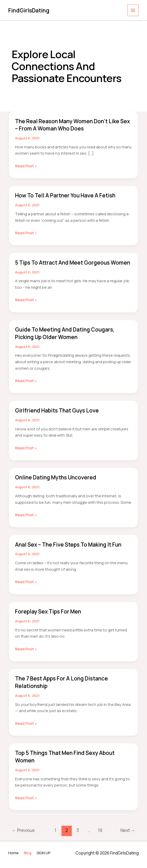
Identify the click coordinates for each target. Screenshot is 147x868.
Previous (23, 835)
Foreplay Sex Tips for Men (50, 617)
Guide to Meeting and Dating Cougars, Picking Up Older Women (68, 340)
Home (14, 852)
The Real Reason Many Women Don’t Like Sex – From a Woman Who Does (71, 125)
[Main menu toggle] (133, 10)
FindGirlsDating (30, 10)
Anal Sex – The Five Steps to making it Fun (72, 550)
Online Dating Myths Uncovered (59, 484)
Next (128, 835)
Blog (28, 852)
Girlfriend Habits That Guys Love (60, 417)
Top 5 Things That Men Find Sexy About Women (69, 762)
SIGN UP (44, 852)
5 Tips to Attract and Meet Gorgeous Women (65, 266)
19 (100, 835)
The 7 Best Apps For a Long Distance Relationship (64, 688)
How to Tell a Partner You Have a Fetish (68, 195)
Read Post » (26, 166)
